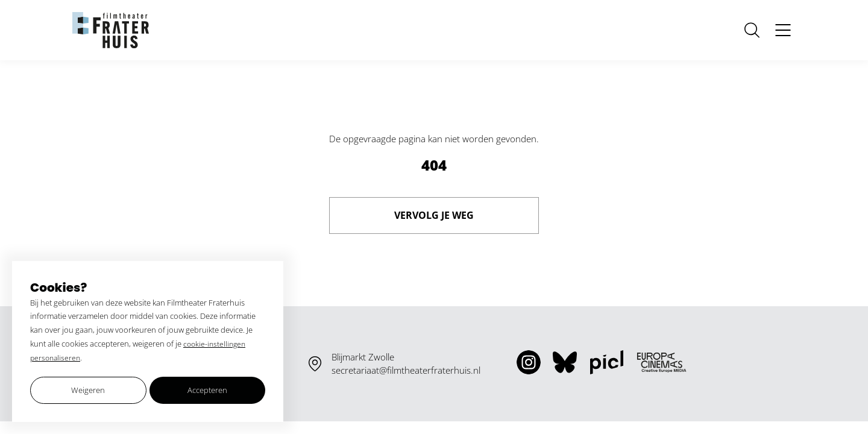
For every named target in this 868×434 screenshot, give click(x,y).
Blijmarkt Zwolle (363, 357)
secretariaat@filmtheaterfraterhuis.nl (406, 370)
